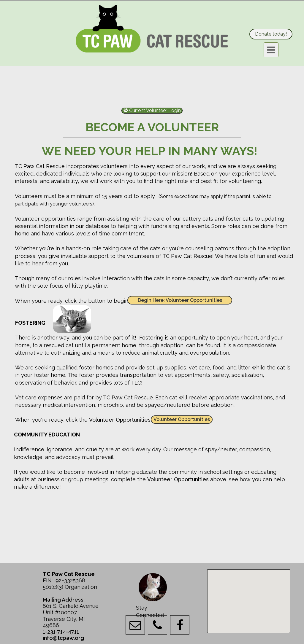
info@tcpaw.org (63, 638)
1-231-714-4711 (61, 632)
